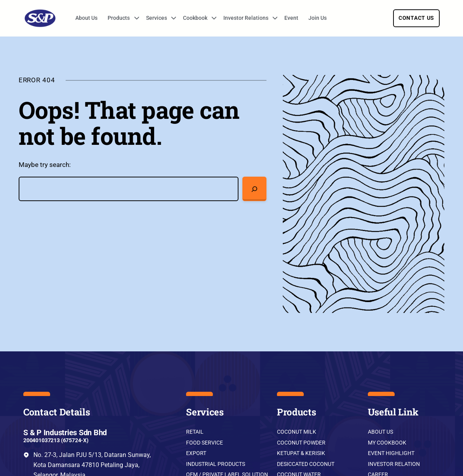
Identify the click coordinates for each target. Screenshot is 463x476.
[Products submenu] (134, 18)
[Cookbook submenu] (211, 18)
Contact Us (416, 18)
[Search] (255, 189)
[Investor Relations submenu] (272, 18)
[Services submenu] (171, 18)
